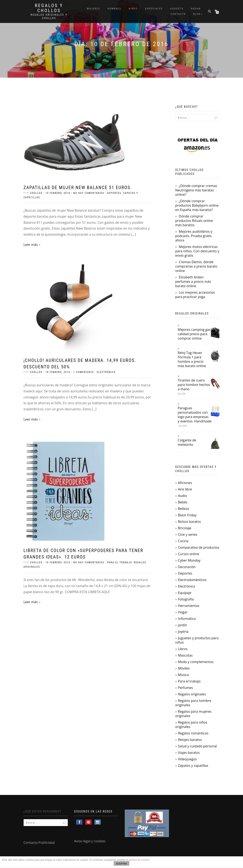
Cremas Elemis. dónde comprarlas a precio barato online (196, 266)
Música (183, 675)
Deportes (114, 193)
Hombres (115, 9)
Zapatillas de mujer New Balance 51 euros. (78, 188)
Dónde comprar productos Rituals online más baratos (194, 221)
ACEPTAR (121, 864)
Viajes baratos (189, 753)
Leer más (31, 245)
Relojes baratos (190, 740)
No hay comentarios (89, 193)
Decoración (187, 567)
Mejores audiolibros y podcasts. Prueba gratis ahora (194, 236)
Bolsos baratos (189, 522)
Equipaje (185, 593)
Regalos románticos (193, 733)
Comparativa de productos (199, 547)
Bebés (183, 502)
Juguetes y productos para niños (197, 640)
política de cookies (139, 860)
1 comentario (83, 372)
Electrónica (106, 372)
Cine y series (188, 534)
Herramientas (189, 606)
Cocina (183, 541)
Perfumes (185, 688)
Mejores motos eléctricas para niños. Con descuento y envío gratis (197, 251)
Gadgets (177, 9)
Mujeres (94, 9)
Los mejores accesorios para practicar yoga (195, 295)
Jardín (182, 625)
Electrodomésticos (192, 580)
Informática (187, 619)
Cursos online (189, 554)
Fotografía (186, 599)
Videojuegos (187, 759)
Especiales (154, 9)
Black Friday (187, 515)
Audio (182, 496)
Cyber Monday (189, 560)
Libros (183, 649)
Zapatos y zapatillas (193, 766)
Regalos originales (192, 694)
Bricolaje (185, 528)
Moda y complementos (196, 662)
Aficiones (185, 483)
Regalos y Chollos (49, 8)
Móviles (184, 668)
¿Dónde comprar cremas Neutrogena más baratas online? (196, 190)
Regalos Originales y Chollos (49, 16)
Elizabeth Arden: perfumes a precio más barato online (193, 282)
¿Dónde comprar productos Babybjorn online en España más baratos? (197, 205)
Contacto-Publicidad (39, 843)
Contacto (178, 14)
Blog (197, 14)
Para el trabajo (120, 562)
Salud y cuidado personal (197, 746)
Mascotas (185, 655)
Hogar (196, 9)
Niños (133, 9)
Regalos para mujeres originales (193, 714)
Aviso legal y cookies (90, 841)
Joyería (183, 632)
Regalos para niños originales (191, 725)
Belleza (183, 509)
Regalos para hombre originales (193, 703)
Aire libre (185, 489)
